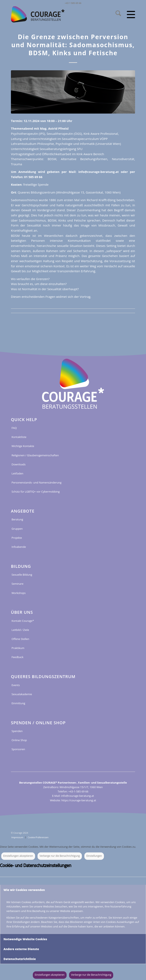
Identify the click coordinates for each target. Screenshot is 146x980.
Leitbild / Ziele (20, 630)
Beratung (17, 519)
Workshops (19, 593)
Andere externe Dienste (21, 949)
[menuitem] (116, 14)
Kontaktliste (19, 437)
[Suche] (116, 14)
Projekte (17, 538)
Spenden (17, 731)
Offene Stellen (20, 639)
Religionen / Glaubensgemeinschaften (35, 455)
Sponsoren (18, 749)
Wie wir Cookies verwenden (24, 890)
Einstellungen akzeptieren (18, 856)
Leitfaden (17, 473)
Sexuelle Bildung (22, 575)
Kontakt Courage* (23, 621)
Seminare (18, 584)
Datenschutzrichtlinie (20, 959)
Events (16, 685)
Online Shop (19, 740)
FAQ (14, 428)
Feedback (18, 657)
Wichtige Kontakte (23, 446)
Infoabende (19, 547)
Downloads (19, 464)
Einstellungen (94, 856)
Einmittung (18, 703)
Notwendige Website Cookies (25, 939)
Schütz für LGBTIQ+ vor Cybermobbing (36, 492)
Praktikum (18, 648)
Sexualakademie (22, 694)
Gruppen (17, 529)
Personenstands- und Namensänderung (36, 482)
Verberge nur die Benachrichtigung (60, 856)
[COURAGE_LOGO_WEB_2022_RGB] (51, 14)
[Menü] (128, 14)
